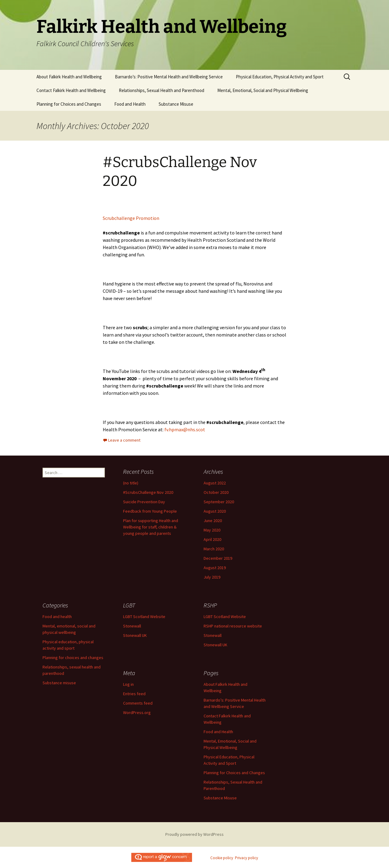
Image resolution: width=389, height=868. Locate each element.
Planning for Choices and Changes (69, 104)
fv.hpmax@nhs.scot (185, 429)
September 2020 (219, 502)
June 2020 (213, 521)
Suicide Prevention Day (144, 502)
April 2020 (212, 539)
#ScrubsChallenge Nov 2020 (148, 492)
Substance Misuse (176, 104)
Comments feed (138, 703)
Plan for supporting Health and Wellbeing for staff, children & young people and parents (151, 527)
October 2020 (216, 492)
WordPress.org (137, 713)
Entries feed (134, 694)
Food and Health (130, 104)
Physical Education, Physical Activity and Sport (280, 77)
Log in (128, 684)
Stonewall (132, 626)
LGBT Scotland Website (144, 617)
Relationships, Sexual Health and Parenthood (162, 90)
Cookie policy (222, 858)
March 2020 (214, 549)
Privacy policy (246, 858)
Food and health (57, 617)
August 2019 (215, 568)
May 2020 (212, 530)
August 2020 (215, 511)
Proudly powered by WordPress (194, 834)
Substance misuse (59, 683)
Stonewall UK (135, 635)
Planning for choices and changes (73, 658)
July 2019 (212, 577)
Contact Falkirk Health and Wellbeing (71, 90)
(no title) (131, 483)
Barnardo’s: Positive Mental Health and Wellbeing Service (169, 77)
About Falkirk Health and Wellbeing (69, 77)
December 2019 (218, 558)
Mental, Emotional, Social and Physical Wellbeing (263, 90)
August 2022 (215, 483)
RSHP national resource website (233, 626)
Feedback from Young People (150, 511)
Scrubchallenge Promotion (131, 218)
